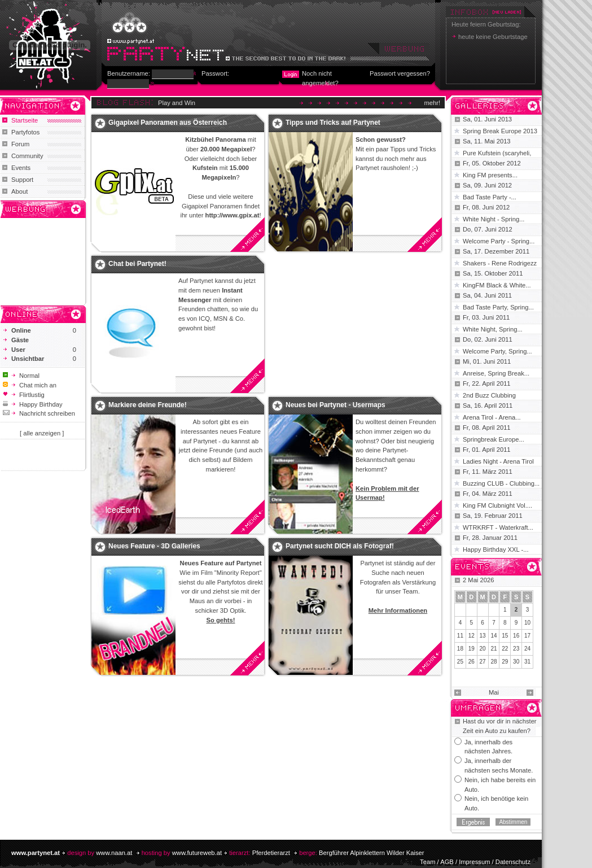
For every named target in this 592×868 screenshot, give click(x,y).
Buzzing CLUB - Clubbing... (501, 483)
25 (460, 662)
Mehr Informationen (398, 610)
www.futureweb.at (197, 853)
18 (460, 649)
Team (427, 862)
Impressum (474, 862)
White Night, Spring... (493, 329)
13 (483, 636)
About (19, 191)
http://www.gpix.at (233, 215)
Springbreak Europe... (494, 439)
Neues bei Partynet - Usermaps (336, 405)
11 (460, 636)
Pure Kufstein (483, 153)
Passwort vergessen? (400, 73)
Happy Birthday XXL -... (496, 549)
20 (483, 649)
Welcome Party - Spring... (499, 241)
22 (505, 649)
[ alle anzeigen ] (42, 433)
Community (27, 156)
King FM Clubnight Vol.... (497, 505)
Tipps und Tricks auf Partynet (333, 123)
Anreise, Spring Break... (496, 373)
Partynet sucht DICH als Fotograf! (340, 546)
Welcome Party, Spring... (497, 351)
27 (483, 662)
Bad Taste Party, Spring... (498, 307)
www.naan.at (114, 853)
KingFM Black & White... (497, 285)
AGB (447, 862)
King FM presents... (490, 175)
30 (516, 662)
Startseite (25, 120)
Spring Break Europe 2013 (500, 131)
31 (527, 662)
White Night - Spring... (494, 219)
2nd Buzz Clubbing (489, 395)
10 (527, 623)
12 (472, 636)
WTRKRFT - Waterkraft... (498, 527)
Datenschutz (513, 862)
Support (22, 180)
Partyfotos (25, 132)
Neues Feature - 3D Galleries (154, 546)
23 (516, 649)
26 (472, 662)
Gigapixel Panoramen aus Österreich (168, 123)
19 (472, 649)
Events (21, 168)
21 (494, 649)
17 (527, 636)
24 (527, 649)
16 (516, 636)
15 (505, 636)
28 (494, 662)
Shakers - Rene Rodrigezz (500, 263)
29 (505, 662)
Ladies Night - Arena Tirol (498, 461)
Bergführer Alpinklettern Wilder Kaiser (372, 853)
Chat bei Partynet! (137, 264)
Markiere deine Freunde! (148, 405)
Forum (20, 144)
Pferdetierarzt (271, 853)
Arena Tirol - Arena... (492, 417)
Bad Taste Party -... (490, 197)
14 (494, 636)
